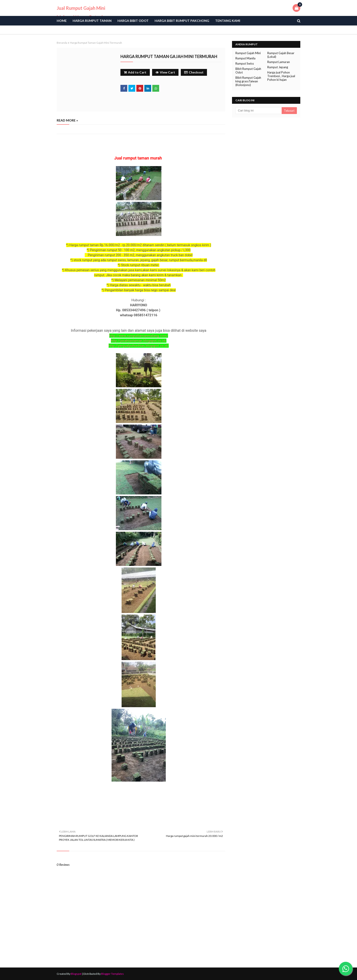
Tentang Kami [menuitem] (228, 21)
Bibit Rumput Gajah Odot (248, 71)
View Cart (165, 72)
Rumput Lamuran (279, 62)
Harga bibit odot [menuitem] (133, 21)
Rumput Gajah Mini (248, 53)
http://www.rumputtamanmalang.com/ (139, 336)
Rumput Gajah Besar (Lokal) (281, 55)
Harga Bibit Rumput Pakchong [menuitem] (182, 21)
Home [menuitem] (62, 21)
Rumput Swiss (245, 63)
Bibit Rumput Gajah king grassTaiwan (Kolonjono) (248, 81)
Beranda (62, 43)
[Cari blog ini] (259, 111)
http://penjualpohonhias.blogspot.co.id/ (139, 346)
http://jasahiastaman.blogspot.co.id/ (139, 341)
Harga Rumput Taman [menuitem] (92, 21)
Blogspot (76, 974)
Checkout (194, 72)
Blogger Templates (112, 974)
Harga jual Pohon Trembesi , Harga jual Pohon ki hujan (281, 76)
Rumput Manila (245, 58)
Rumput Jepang (278, 67)
